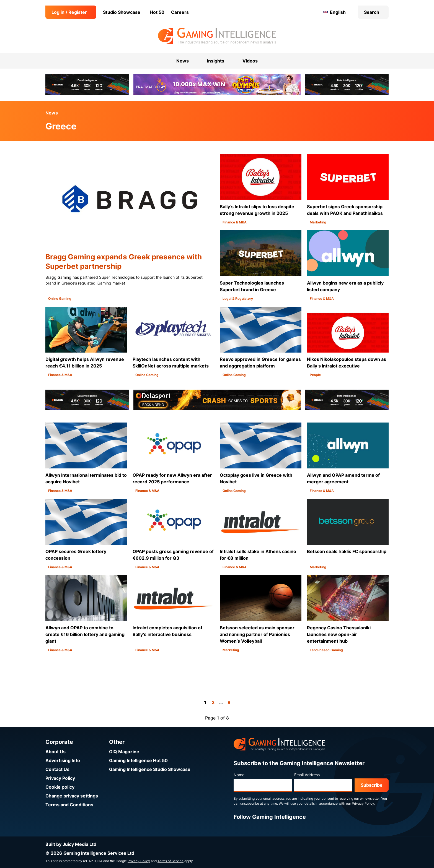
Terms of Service (170, 861)
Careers (180, 12)
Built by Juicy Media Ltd (71, 844)
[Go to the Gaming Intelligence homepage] (217, 36)
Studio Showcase (122, 12)
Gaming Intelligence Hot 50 (138, 760)
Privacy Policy (60, 778)
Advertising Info (63, 760)
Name (239, 775)
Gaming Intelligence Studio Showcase (150, 769)
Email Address (307, 775)
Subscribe (372, 785)
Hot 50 (157, 12)
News (52, 113)
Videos (250, 61)
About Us (55, 752)
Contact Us (57, 769)
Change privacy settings (72, 796)
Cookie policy (60, 787)
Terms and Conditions (69, 805)
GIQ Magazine (124, 752)
